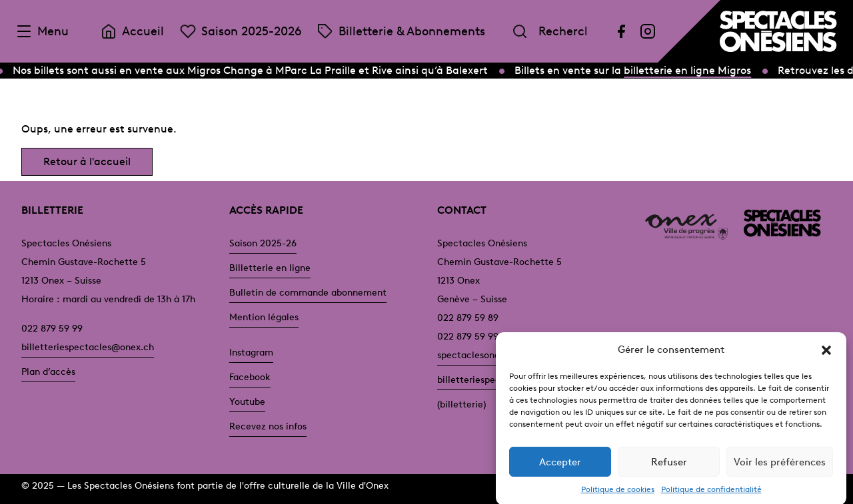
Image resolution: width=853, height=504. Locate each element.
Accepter (560, 467)
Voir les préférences (780, 467)
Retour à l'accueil (87, 161)
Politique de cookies (618, 495)
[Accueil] (778, 31)
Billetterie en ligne (270, 268)
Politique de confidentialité (711, 495)
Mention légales (264, 317)
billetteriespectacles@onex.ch (88, 347)
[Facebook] (621, 31)
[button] (826, 356)
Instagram (251, 353)
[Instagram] (648, 31)
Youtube (247, 402)
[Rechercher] (520, 31)
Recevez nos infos (268, 426)
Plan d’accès (48, 372)
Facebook (250, 377)
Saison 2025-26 (263, 243)
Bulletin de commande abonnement (308, 293)
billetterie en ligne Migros (689, 70)
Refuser (669, 467)
